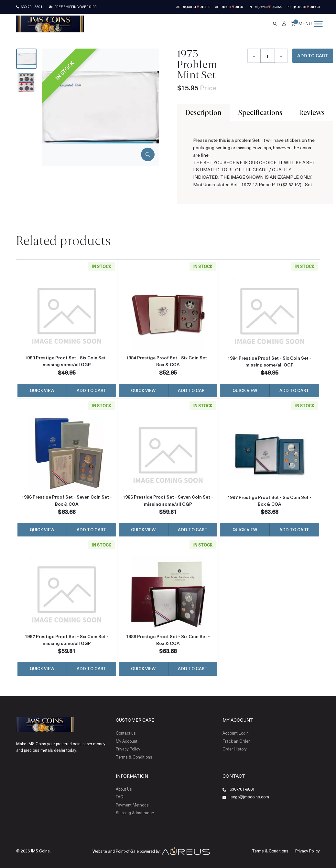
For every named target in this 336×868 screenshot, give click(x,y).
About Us (124, 789)
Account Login (236, 733)
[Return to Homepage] (50, 24)
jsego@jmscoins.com (249, 797)
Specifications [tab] (260, 112)
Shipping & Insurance (135, 813)
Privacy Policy (128, 749)
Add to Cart (313, 56)
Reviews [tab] (312, 112)
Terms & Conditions (134, 757)
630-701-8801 (32, 7)
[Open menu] (310, 24)
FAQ (120, 797)
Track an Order (236, 741)
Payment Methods (132, 805)
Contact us (126, 733)
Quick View (42, 390)
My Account (127, 741)
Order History (235, 749)
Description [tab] (203, 112)
